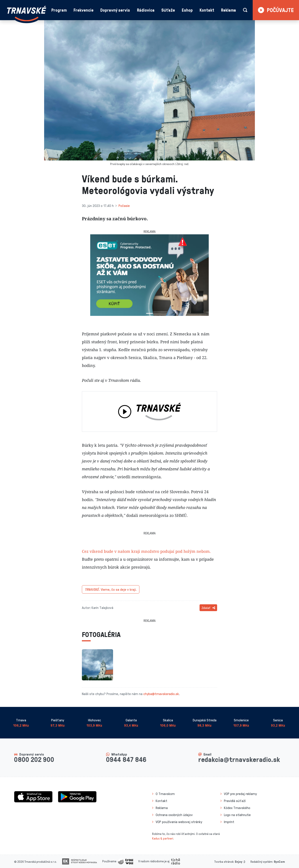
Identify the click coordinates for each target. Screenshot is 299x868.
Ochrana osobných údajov (174, 815)
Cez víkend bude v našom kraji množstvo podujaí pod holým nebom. (146, 551)
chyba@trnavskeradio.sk (161, 694)
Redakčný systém (261, 862)
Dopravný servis (115, 10)
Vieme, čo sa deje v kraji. (111, 589)
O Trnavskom (165, 794)
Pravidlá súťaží (235, 801)
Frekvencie (84, 10)
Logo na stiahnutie (237, 815)
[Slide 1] (149, 313)
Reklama (229, 10)
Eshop (187, 10)
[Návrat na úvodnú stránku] (27, 14)
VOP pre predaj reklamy (240, 794)
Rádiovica (146, 10)
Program (59, 10)
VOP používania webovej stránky (179, 822)
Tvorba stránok (224, 862)
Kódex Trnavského (237, 808)
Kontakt (207, 10)
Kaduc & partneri (163, 838)
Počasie (124, 206)
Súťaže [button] (168, 10)
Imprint (229, 822)
